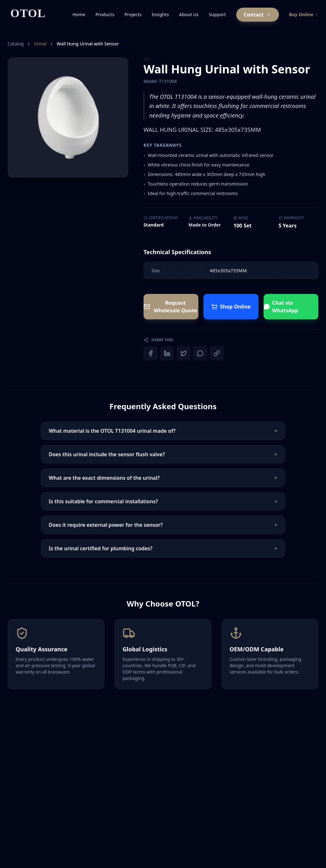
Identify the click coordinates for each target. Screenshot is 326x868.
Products (105, 14)
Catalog (16, 44)
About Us (189, 14)
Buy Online (304, 14)
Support (217, 14)
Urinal (40, 44)
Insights (160, 14)
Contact (258, 15)
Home (79, 14)
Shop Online (231, 307)
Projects (133, 14)
